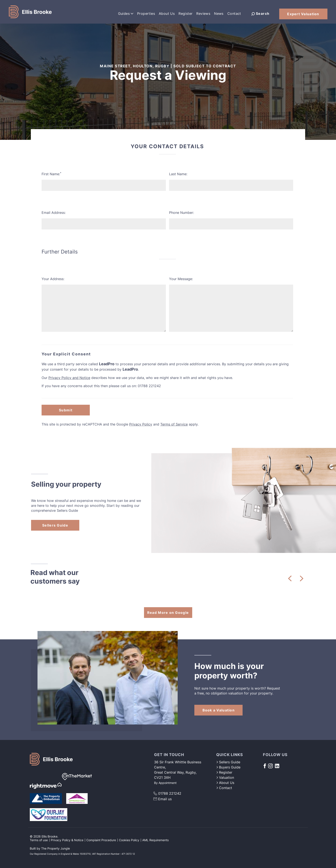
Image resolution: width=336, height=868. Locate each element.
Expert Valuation (303, 14)
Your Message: (181, 279)
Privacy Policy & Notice (67, 840)
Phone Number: (181, 213)
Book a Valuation (219, 710)
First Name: (51, 174)
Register (185, 14)
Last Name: (178, 174)
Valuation (225, 777)
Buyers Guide (228, 767)
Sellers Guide (55, 525)
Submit (66, 410)
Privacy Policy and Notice (69, 378)
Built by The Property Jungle (50, 848)
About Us (167, 14)
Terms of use (39, 840)
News (219, 14)
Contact (234, 14)
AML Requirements (155, 840)
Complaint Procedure (101, 840)
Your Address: (53, 279)
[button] (290, 578)
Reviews (203, 14)
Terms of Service (174, 424)
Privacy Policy (141, 424)
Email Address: (54, 213)
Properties (146, 14)
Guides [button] (126, 14)
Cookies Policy (129, 840)
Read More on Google (168, 613)
